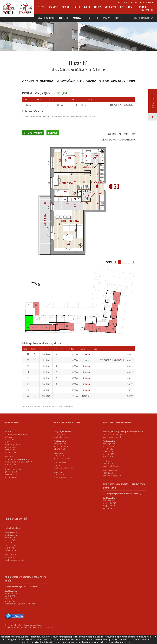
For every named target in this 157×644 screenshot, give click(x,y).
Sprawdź (130, 354)
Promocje (66, 7)
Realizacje (53, 7)
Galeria (80, 81)
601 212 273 (109, 463)
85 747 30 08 (60, 475)
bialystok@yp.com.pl (65, 437)
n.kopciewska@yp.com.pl (66, 468)
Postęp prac (91, 81)
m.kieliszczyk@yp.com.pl (115, 475)
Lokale (77, 7)
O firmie (41, 7)
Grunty (97, 7)
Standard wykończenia (65, 81)
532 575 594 (109, 473)
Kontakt (142, 7)
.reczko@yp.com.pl (114, 466)
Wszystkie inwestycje (46, 18)
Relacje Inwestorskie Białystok (14, 625)
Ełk (97, 18)
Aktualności (110, 7)
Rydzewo (107, 18)
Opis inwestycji (47, 81)
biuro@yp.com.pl (15, 444)
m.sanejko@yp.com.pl (65, 477)
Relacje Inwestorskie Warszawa (33, 625)
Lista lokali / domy (30, 81)
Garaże (87, 7)
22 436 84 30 (149, 3)
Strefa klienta (126, 7)
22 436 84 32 (120, 434)
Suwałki (118, 18)
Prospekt (131, 81)
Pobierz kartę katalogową (121, 134)
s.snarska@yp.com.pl (65, 458)
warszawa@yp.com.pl (16, 469)
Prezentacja (104, 81)
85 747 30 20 (60, 456)
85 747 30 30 (130, 3)
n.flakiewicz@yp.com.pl (17, 560)
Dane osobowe (35, 627)
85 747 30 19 (60, 465)
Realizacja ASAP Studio (48, 627)
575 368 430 (11, 557)
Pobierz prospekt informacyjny (119, 140)
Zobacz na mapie (118, 81)
